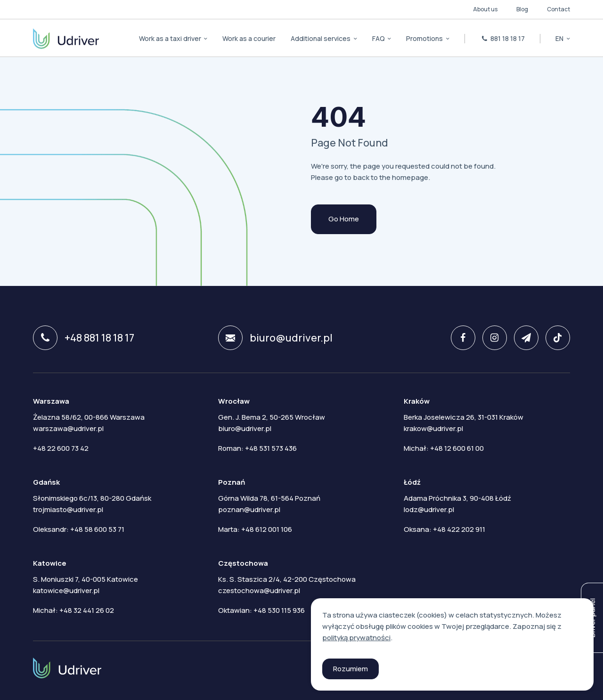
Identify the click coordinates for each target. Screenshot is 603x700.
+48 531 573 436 (271, 448)
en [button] (560, 38)
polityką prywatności (356, 638)
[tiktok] (554, 338)
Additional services (321, 38)
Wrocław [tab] (234, 401)
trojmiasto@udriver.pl (68, 509)
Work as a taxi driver (171, 38)
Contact (558, 9)
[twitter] (523, 338)
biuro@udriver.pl (275, 338)
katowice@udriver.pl (66, 590)
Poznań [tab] (232, 482)
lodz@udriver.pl (429, 509)
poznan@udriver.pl (249, 509)
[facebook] (460, 338)
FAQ (379, 38)
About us (485, 9)
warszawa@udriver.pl (68, 428)
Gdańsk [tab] (46, 482)
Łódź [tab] (412, 482)
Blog (522, 9)
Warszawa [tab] (51, 401)
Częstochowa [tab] (243, 563)
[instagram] (491, 338)
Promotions (425, 38)
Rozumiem (350, 669)
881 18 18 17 (503, 38)
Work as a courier (249, 38)
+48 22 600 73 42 (61, 448)
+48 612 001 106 (267, 529)
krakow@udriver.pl (433, 428)
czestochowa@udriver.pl (259, 590)
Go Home (344, 219)
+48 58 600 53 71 (97, 529)
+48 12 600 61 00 (457, 448)
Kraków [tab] (417, 401)
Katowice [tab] (50, 563)
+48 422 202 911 (459, 529)
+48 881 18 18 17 (84, 338)
